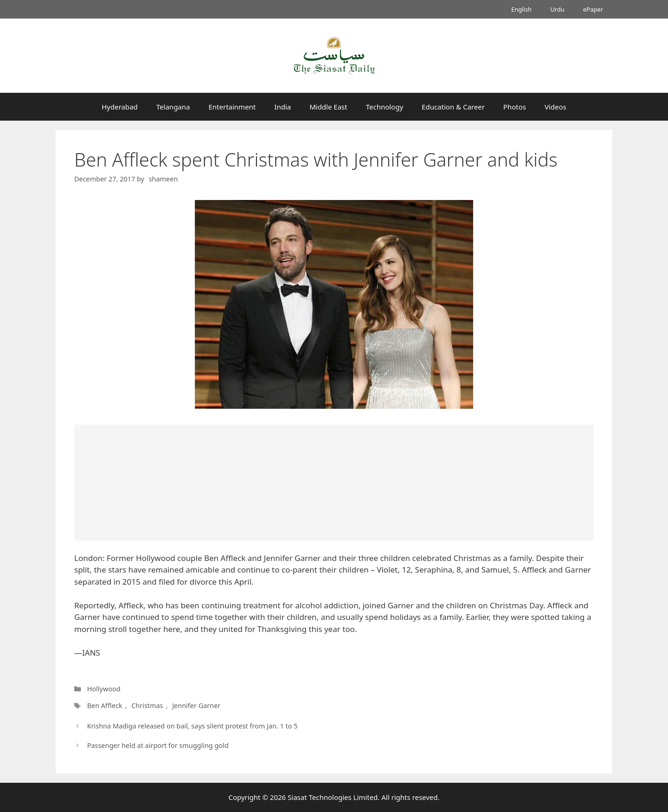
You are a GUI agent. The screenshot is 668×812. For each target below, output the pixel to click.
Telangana (173, 107)
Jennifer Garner (196, 706)
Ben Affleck (105, 706)
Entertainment (232, 107)
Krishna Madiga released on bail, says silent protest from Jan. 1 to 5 (193, 726)
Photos (515, 107)
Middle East (328, 107)
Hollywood (104, 689)
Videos (556, 107)
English (521, 9)
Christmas (147, 706)
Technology (385, 107)
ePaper (593, 9)
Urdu (557, 9)
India (283, 107)
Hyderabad (120, 107)
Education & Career (453, 107)
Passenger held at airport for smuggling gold (158, 745)
